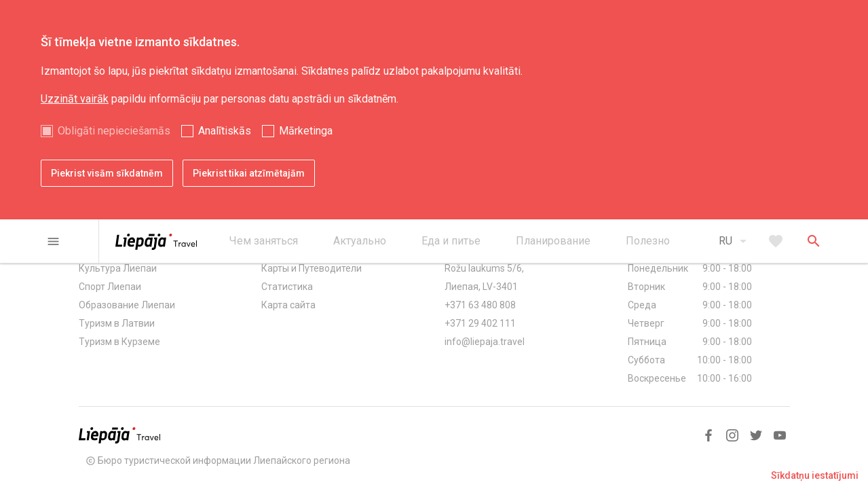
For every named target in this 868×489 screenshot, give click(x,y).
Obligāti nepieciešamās (114, 131)
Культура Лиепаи (118, 268)
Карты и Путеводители (312, 268)
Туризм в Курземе (119, 342)
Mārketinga (306, 131)
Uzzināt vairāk (75, 99)
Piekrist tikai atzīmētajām (249, 173)
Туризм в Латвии (117, 323)
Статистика (287, 287)
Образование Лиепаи (127, 305)
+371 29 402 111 (480, 323)
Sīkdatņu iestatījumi (815, 475)
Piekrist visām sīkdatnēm (107, 173)
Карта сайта (288, 305)
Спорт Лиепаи (110, 287)
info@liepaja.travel (485, 342)
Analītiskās (225, 131)
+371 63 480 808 (480, 305)
